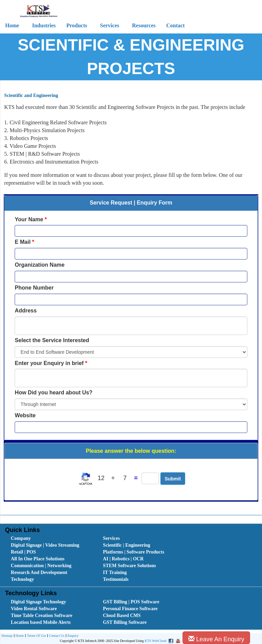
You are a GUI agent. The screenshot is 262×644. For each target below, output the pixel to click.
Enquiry (72, 636)
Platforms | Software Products (134, 552)
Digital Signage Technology (39, 602)
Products (77, 25)
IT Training (115, 572)
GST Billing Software (125, 622)
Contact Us (56, 636)
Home (19, 636)
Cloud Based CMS (122, 615)
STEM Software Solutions (129, 566)
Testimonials (116, 579)
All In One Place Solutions (38, 559)
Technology (23, 579)
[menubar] (133, 559)
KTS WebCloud (156, 641)
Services (110, 25)
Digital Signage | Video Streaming (45, 545)
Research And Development (39, 572)
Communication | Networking (41, 566)
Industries (44, 25)
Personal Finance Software (130, 609)
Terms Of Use (36, 636)
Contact (175, 25)
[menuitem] (49, 538)
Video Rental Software (34, 609)
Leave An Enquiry (216, 639)
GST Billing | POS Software (131, 602)
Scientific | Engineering (127, 545)
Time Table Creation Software (42, 615)
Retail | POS (23, 552)
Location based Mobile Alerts (41, 622)
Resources (144, 25)
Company (21, 538)
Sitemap (7, 636)
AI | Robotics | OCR (123, 559)
